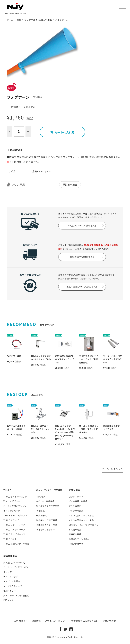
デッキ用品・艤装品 (78, 501)
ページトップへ (113, 469)
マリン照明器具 (76, 511)
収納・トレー (10, 591)
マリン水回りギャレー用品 (81, 520)
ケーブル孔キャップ (13, 586)
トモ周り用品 (75, 530)
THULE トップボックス (14, 534)
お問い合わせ (109, 621)
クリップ (8, 572)
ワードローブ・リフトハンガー (18, 567)
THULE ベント (10, 539)
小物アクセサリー (77, 544)
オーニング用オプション (15, 506)
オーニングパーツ (12, 511)
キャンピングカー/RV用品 (49, 490)
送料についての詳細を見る (87, 257)
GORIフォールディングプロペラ (84, 525)
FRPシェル (41, 497)
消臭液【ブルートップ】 (15, 562)
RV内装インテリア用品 (46, 520)
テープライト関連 (12, 581)
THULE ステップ (11, 520)
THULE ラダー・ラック (14, 525)
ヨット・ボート (76, 497)
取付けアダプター (12, 501)
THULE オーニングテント (15, 515)
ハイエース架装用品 (45, 501)
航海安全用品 (70, 185)
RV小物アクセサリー (45, 530)
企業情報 (36, 621)
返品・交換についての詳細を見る (85, 287)
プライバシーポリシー (56, 621)
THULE (7, 490)
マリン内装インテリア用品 (81, 515)
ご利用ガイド (21, 621)
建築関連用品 (10, 556)
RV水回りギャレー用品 (46, 525)
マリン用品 (16, 185)
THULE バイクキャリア (14, 530)
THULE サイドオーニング (15, 497)
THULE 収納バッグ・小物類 (16, 544)
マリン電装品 (75, 506)
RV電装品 (40, 511)
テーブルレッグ (11, 576)
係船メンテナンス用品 (79, 539)
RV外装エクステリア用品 (47, 506)
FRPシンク (8, 600)
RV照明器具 (41, 515)
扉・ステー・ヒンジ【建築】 (17, 595)
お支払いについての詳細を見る (86, 225)
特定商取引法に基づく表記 (85, 621)
